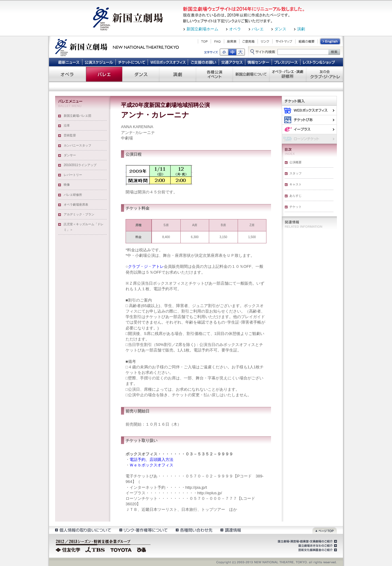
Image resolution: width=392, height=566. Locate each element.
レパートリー (73, 175)
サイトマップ (284, 41)
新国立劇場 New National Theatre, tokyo (117, 47)
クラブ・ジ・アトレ (146, 266)
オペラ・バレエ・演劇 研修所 (288, 74)
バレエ (258, 29)
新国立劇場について (251, 74)
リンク (265, 41)
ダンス (280, 29)
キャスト (296, 184)
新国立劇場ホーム (202, 29)
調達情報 (231, 530)
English (330, 41)
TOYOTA (121, 549)
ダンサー (70, 155)
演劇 (301, 29)
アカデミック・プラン (79, 214)
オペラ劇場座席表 (76, 205)
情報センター (259, 62)
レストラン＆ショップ (319, 62)
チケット (296, 207)
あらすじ (296, 196)
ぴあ (309, 120)
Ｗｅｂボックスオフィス (151, 465)
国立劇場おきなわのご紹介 (317, 546)
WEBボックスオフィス (168, 62)
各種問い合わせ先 (194, 530)
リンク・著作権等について (143, 530)
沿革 (67, 125)
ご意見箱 (249, 41)
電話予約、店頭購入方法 (151, 460)
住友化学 (69, 549)
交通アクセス (232, 62)
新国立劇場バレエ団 (77, 116)
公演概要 (296, 162)
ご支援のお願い (204, 62)
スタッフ (296, 173)
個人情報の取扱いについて (83, 530)
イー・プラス (309, 129)
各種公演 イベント (214, 74)
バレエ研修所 (73, 195)
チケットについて (132, 62)
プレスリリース (286, 62)
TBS (95, 549)
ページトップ (325, 530)
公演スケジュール (99, 62)
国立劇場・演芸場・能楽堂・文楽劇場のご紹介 (307, 541)
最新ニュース (69, 62)
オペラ (235, 29)
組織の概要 (307, 41)
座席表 (232, 41)
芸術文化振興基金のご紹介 (317, 550)
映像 (67, 185)
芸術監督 (70, 135)
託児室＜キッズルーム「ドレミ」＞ (84, 227)
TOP (204, 41)
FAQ (217, 41)
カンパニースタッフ (77, 145)
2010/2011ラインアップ (80, 165)
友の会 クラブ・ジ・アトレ (325, 74)
